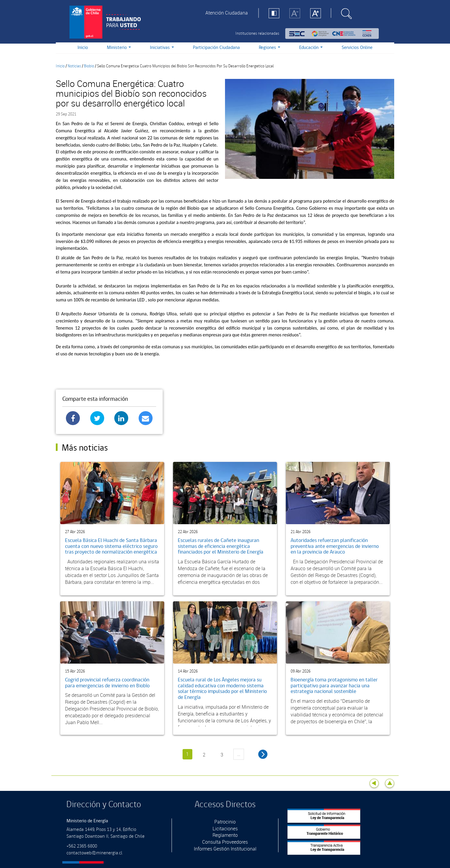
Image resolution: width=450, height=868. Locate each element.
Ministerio (119, 48)
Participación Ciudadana (216, 48)
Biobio (89, 66)
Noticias (74, 66)
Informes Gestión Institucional (225, 849)
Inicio (83, 48)
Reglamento (225, 835)
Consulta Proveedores (225, 842)
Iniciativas (162, 48)
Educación (311, 48)
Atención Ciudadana (227, 13)
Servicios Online (357, 48)
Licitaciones (225, 829)
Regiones (270, 48)
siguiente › (263, 754)
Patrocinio (225, 822)
